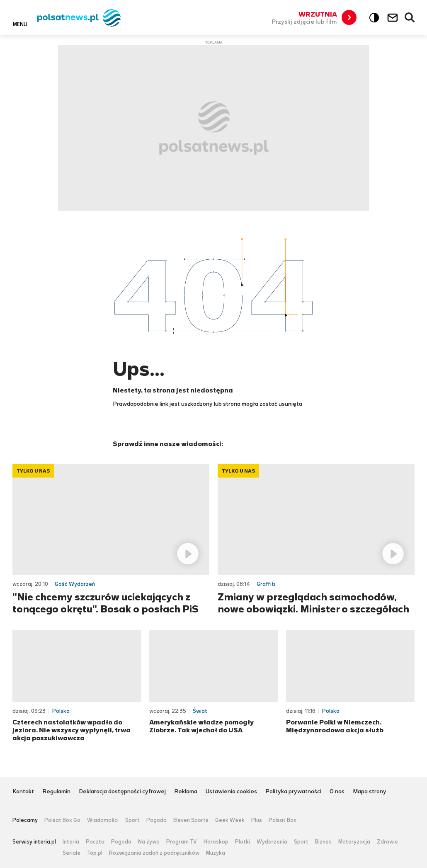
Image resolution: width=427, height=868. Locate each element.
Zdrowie (387, 842)
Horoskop (216, 842)
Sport (132, 820)
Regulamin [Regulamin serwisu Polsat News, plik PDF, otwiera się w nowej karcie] (56, 792)
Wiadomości (103, 820)
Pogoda (156, 820)
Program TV (182, 842)
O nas (337, 792)
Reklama (186, 792)
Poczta (95, 842)
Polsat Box (283, 820)
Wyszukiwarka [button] (410, 18)
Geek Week (230, 820)
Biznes (323, 842)
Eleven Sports (191, 820)
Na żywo (149, 842)
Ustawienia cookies (231, 792)
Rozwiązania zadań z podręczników (154, 853)
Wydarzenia (272, 842)
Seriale (72, 853)
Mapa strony (370, 792)
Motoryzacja (354, 842)
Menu (20, 24)
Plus (257, 820)
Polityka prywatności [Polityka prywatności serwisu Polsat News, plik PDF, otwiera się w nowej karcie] (293, 792)
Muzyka (216, 853)
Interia (71, 842)
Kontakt (23, 792)
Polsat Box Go (62, 820)
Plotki (243, 842)
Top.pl (95, 853)
